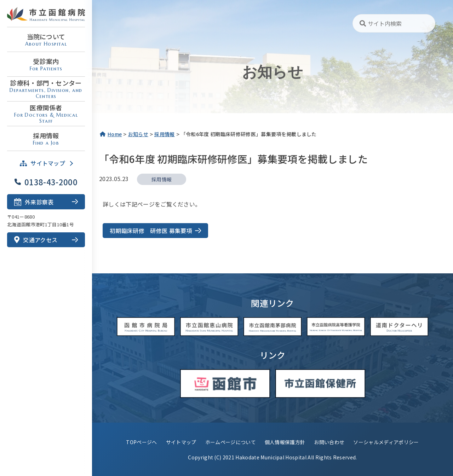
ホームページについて (231, 442)
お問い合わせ (329, 442)
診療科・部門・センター (46, 89)
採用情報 (46, 138)
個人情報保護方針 (285, 442)
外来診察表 (34, 201)
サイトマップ (181, 442)
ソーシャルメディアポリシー (386, 442)
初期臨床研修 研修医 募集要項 (151, 231)
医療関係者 (46, 114)
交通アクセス (36, 240)
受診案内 (46, 64)
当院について (46, 39)
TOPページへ (141, 442)
